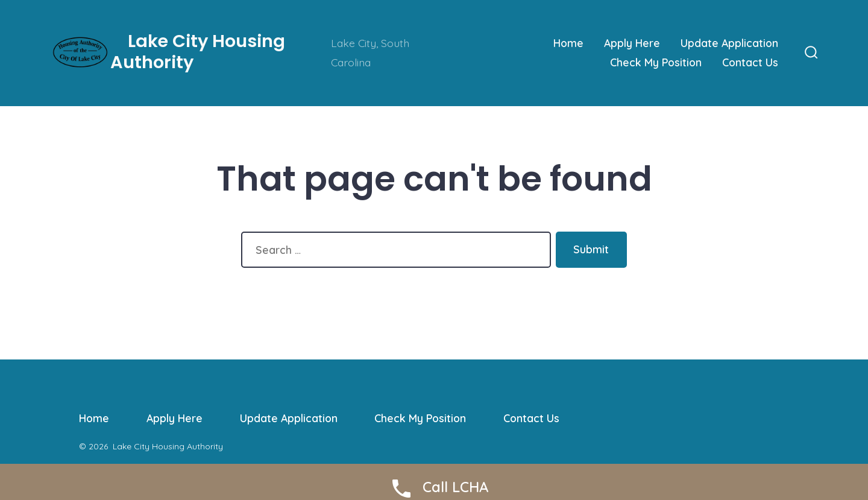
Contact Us (750, 62)
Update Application (729, 43)
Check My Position (656, 62)
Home (568, 43)
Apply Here (632, 43)
